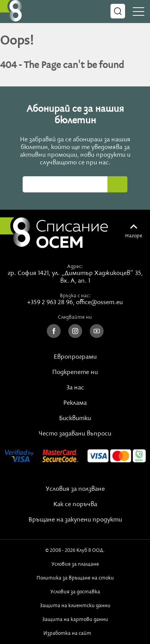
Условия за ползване (75, 489)
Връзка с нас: (75, 296)
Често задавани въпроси (75, 434)
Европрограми (75, 357)
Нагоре (134, 236)
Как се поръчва (75, 505)
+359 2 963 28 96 (50, 303)
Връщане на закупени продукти (75, 520)
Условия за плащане (75, 564)
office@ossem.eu (99, 303)
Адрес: (75, 267)
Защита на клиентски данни (75, 606)
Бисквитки (75, 419)
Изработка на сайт (75, 633)
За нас (75, 388)
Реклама (75, 403)
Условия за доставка (75, 592)
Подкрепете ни (75, 372)
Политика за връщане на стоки (75, 578)
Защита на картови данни (75, 619)
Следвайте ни (75, 317)
